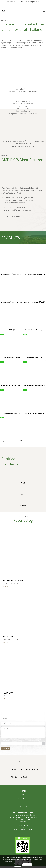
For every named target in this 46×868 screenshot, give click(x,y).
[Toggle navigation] (44, 11)
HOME (23, 791)
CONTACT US (23, 806)
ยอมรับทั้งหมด (27, 865)
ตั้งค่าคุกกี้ (18, 865)
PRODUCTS (23, 799)
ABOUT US (23, 795)
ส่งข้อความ (6, 748)
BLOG (23, 803)
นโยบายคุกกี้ (10, 862)
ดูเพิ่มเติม (6, 586)
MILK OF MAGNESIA (23, 101)
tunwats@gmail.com (25, 830)
